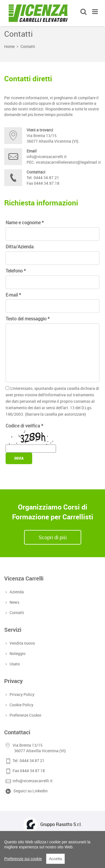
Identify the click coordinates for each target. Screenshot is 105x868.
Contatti (28, 46)
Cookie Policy (21, 705)
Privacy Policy (21, 694)
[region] (53, 850)
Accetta (56, 859)
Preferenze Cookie (25, 715)
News (14, 602)
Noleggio (17, 653)
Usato (14, 664)
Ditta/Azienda (20, 247)
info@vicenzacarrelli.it (47, 157)
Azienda (16, 592)
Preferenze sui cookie (23, 859)
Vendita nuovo (22, 643)
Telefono (16, 271)
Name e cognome (25, 223)
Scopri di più (53, 537)
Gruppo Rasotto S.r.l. (61, 824)
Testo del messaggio (28, 319)
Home (9, 46)
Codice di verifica (24, 426)
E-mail (13, 295)
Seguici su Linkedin (31, 791)
